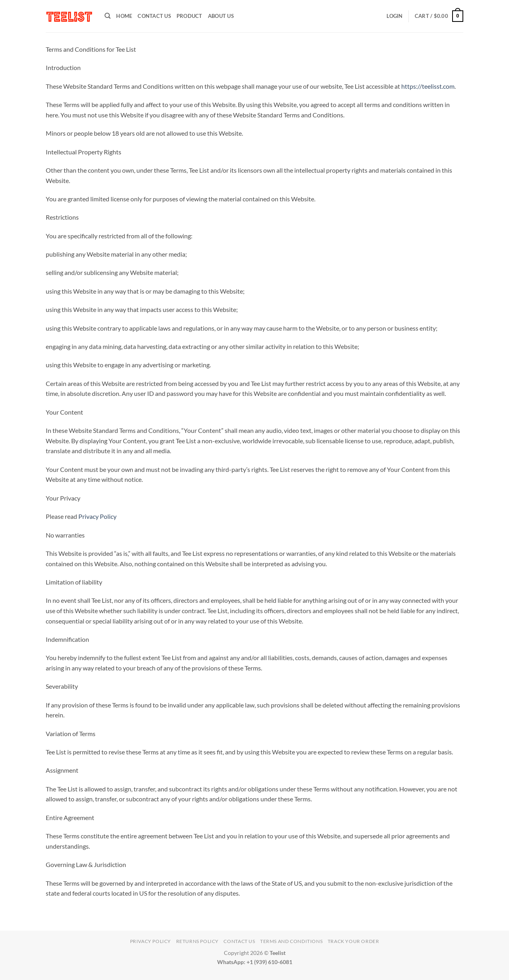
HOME (124, 16)
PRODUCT (189, 16)
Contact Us (154, 16)
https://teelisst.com (428, 86)
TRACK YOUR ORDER (354, 941)
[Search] (108, 16)
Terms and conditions (291, 941)
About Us (221, 16)
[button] (394, 16)
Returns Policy (198, 941)
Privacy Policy (97, 516)
